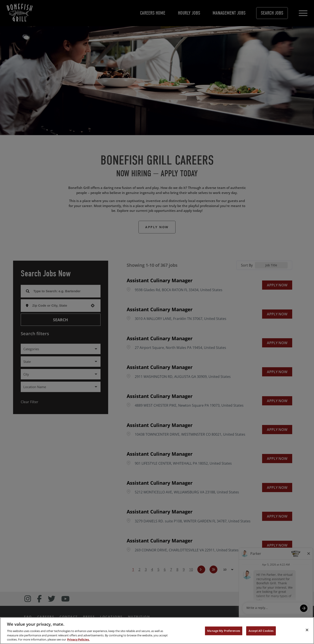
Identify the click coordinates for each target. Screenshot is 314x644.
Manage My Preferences (224, 631)
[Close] (307, 630)
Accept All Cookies (261, 631)
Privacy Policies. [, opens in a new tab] (78, 639)
